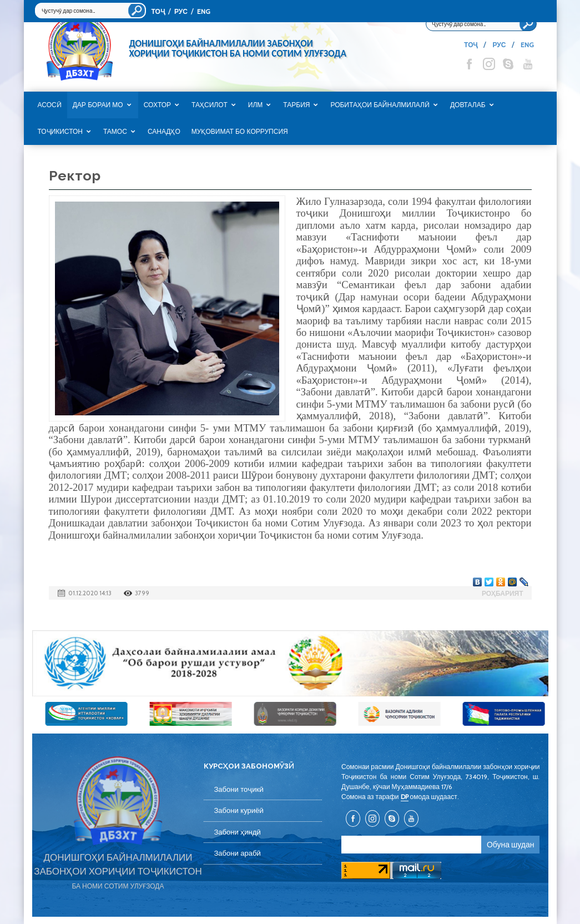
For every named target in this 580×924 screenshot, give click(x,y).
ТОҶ (158, 11)
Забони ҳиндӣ (237, 832)
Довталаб (468, 105)
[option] (290, 663)
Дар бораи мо (98, 105)
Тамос (115, 132)
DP (405, 797)
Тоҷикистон (60, 132)
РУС (181, 11)
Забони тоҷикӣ (239, 789)
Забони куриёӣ (239, 810)
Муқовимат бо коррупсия (240, 132)
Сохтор (157, 105)
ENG (204, 11)
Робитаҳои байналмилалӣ (380, 105)
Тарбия (296, 105)
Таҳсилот (210, 105)
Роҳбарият (503, 593)
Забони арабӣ (237, 853)
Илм (256, 105)
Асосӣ (50, 105)
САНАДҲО (164, 132)
